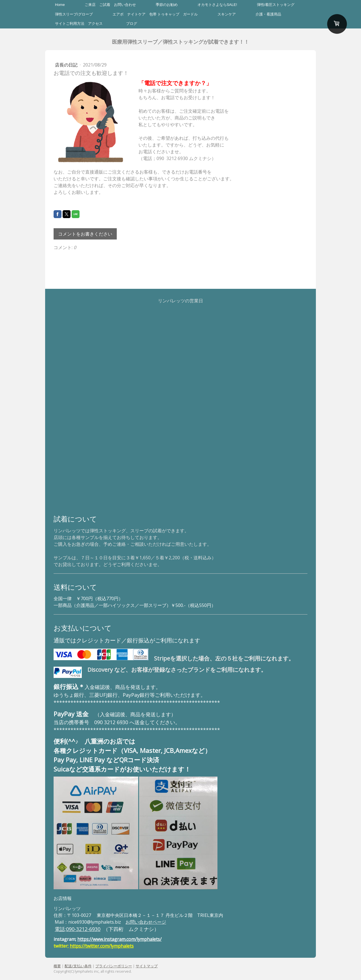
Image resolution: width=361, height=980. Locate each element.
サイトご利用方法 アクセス (81, 24)
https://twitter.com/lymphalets (102, 946)
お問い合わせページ (146, 922)
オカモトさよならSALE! (217, 5)
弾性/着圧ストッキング (276, 5)
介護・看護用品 (268, 14)
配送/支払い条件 (78, 966)
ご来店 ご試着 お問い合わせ (110, 5)
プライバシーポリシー (114, 966)
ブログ (132, 24)
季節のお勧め (167, 5)
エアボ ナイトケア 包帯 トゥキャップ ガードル (155, 14)
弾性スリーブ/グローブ (74, 14)
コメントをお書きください (85, 234)
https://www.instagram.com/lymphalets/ (119, 939)
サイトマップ (147, 966)
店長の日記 (67, 65)
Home (60, 5)
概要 (57, 966)
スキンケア (227, 14)
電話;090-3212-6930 (78, 929)
